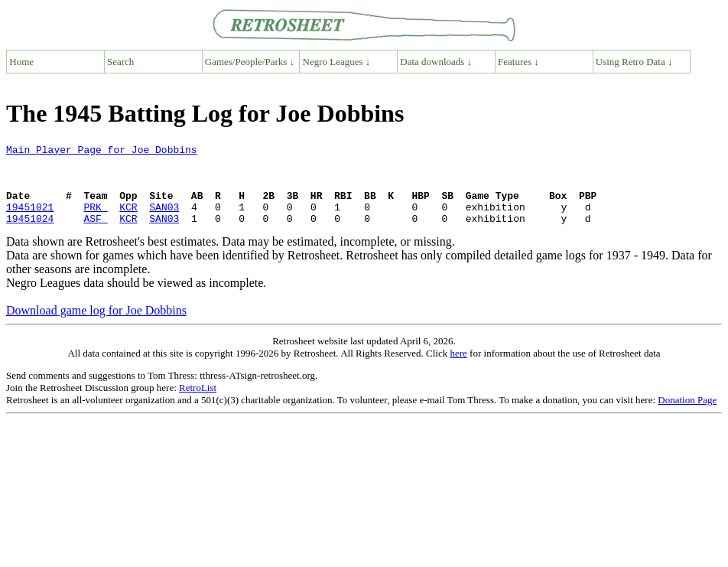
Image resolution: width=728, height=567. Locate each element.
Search (120, 62)
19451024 (30, 234)
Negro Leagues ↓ (337, 62)
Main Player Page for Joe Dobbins (102, 152)
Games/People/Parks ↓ (250, 62)
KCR (128, 220)
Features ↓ (518, 62)
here (458, 369)
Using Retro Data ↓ (634, 62)
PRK (95, 220)
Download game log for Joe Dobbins (96, 326)
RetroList (198, 404)
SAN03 (164, 220)
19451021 (30, 220)
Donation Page (687, 416)
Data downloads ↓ (436, 62)
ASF (95, 234)
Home (21, 62)
